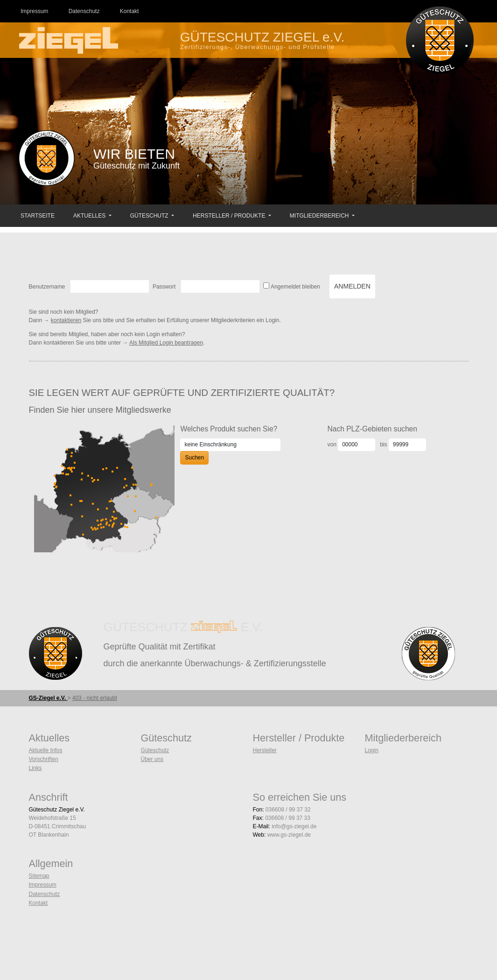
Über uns (152, 759)
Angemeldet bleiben (295, 287)
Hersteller (265, 750)
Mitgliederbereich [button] (320, 216)
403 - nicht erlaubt (95, 698)
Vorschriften (44, 759)
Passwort (164, 287)
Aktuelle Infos (46, 750)
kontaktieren (66, 320)
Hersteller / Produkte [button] (230, 216)
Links (35, 768)
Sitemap (39, 876)
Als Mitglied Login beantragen (166, 343)
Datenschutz (45, 894)
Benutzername (47, 287)
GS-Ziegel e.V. (48, 698)
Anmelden (352, 286)
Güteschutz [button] (150, 216)
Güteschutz (155, 750)
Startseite (38, 216)
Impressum (43, 885)
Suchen (194, 458)
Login (372, 750)
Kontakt (38, 903)
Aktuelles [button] (90, 216)
